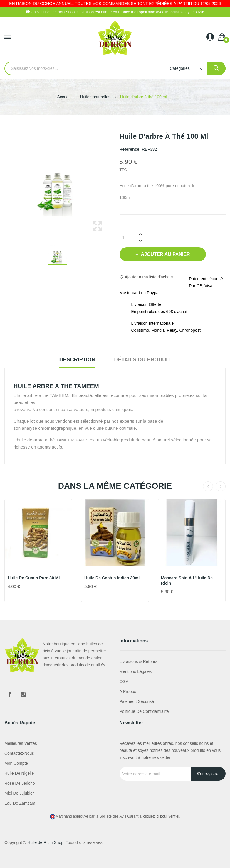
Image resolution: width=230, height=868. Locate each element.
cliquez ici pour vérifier (161, 816)
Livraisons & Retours (138, 661)
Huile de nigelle (19, 773)
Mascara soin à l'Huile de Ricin (187, 581)
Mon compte (16, 763)
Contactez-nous (19, 753)
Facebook (10, 694)
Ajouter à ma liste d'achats (146, 277)
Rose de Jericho (20, 783)
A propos (128, 691)
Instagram (23, 694)
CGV (124, 681)
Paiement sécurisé (137, 701)
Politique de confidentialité (144, 711)
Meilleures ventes (21, 743)
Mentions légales (136, 671)
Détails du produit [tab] (143, 360)
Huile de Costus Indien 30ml (112, 578)
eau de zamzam (20, 803)
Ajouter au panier (165, 254)
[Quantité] (128, 238)
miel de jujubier (19, 793)
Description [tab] (77, 360)
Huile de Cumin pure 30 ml (34, 578)
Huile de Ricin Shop (45, 842)
